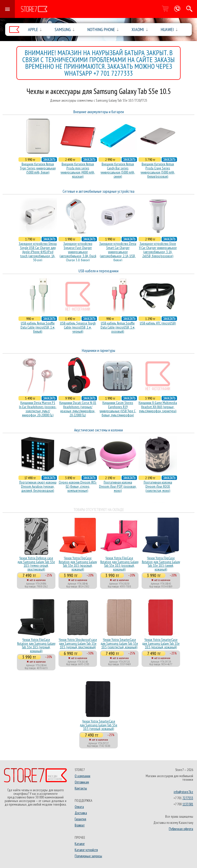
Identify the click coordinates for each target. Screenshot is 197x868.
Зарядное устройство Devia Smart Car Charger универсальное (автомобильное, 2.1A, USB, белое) (118, 252)
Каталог (80, 844)
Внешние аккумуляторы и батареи (99, 112)
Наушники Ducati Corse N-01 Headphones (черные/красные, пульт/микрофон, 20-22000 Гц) (78, 409)
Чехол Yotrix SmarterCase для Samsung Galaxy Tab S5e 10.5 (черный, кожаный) (98, 725)
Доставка (81, 813)
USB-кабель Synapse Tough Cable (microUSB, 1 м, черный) (78, 327)
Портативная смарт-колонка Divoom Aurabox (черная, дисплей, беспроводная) (38, 486)
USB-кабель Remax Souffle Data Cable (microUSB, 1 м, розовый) (118, 327)
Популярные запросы (88, 856)
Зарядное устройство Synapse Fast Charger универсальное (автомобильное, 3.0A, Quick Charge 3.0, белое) (78, 252)
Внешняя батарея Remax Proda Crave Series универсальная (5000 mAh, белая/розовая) (158, 170)
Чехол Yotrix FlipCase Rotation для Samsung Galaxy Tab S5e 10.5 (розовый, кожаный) (119, 563)
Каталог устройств (86, 850)
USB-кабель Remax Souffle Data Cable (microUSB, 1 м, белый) (38, 327)
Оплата (79, 807)
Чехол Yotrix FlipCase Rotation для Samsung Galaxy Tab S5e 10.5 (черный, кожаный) (36, 645)
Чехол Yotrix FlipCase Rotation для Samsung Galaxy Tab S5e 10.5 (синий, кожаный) (161, 563)
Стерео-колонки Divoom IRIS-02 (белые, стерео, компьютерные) (78, 486)
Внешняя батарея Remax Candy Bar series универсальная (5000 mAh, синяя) (118, 170)
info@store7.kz (183, 792)
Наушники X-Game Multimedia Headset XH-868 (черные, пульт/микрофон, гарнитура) (158, 407)
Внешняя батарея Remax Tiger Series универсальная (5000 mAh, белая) (38, 168)
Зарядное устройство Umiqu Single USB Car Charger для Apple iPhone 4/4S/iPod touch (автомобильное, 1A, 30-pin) (38, 252)
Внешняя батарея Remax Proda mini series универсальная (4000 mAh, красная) (78, 170)
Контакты (81, 788)
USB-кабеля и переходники (98, 271)
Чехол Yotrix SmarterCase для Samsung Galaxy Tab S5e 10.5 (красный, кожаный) (161, 643)
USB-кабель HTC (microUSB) (158, 323)
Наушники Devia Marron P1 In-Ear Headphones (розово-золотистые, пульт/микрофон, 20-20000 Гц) (38, 409)
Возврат (80, 825)
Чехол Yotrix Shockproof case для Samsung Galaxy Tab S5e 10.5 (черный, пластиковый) (78, 643)
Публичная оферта (181, 829)
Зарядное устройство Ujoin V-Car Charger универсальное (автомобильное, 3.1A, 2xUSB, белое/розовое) (158, 250)
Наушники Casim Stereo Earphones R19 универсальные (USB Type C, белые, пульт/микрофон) (118, 409)
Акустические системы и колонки (98, 430)
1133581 (188, 804)
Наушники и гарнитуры (98, 350)
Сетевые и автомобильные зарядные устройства (98, 191)
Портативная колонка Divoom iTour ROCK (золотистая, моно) (158, 486)
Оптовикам (82, 782)
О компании (82, 776)
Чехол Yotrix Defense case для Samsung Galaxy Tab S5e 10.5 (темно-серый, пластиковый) (36, 563)
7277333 (188, 798)
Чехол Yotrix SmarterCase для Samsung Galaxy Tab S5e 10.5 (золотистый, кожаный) (119, 643)
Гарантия (80, 819)
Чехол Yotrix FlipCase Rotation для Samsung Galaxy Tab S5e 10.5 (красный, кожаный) (78, 563)
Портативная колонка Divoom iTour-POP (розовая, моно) (118, 486)
